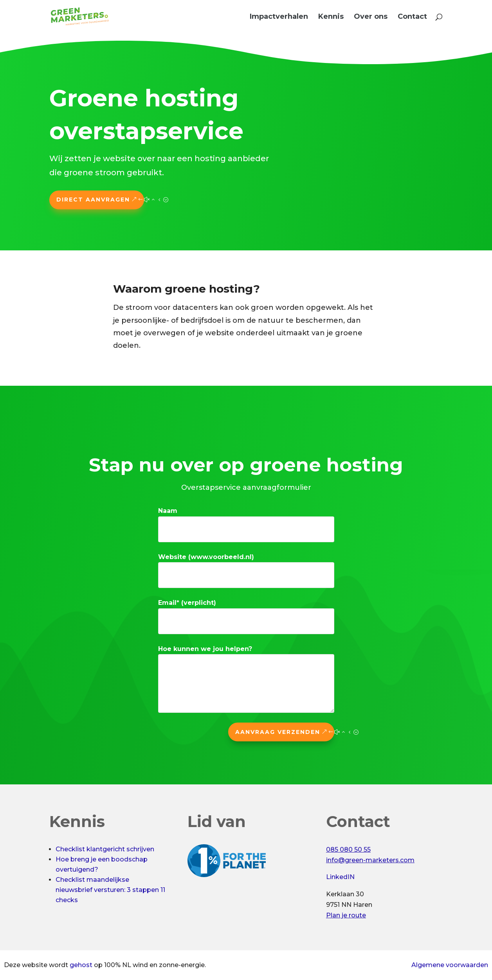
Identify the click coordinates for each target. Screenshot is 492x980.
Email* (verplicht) (187, 603)
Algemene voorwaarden (450, 965)
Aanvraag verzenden (278, 732)
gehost (81, 965)
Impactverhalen (279, 17)
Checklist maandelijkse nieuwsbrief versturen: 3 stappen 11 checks (110, 890)
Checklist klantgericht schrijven (105, 849)
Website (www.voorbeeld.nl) (206, 557)
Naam (168, 511)
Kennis (331, 17)
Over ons (371, 17)
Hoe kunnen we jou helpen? (205, 649)
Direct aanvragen (93, 200)
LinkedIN (340, 877)
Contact (412, 17)
